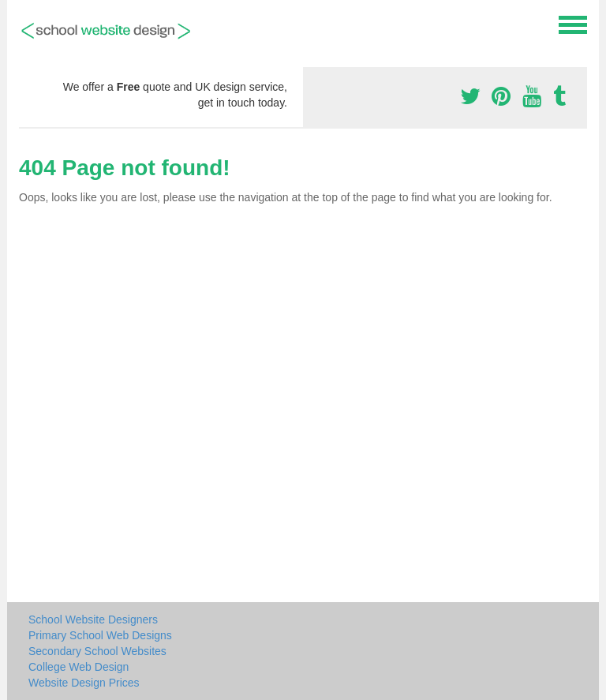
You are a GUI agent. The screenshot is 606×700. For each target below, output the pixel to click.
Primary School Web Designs (100, 635)
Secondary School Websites (97, 651)
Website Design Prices (84, 683)
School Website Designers (93, 620)
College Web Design (79, 667)
